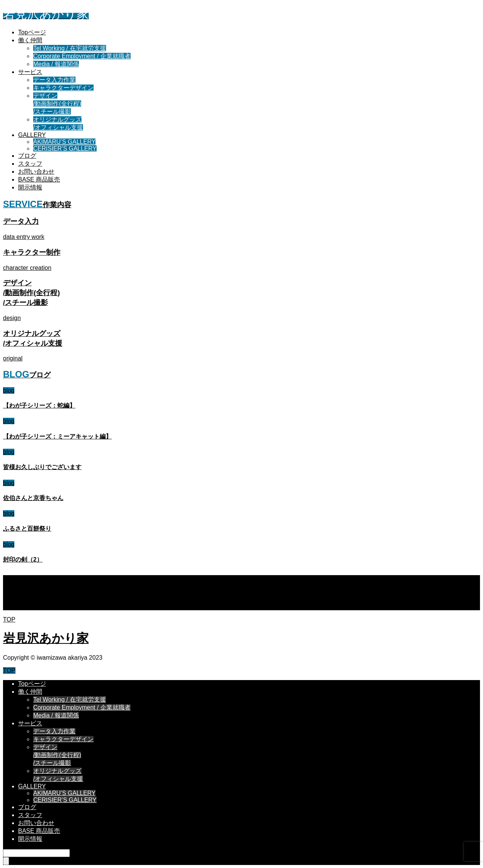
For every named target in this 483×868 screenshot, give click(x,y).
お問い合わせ (36, 172)
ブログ (27, 156)
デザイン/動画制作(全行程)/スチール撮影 (57, 104)
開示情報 (30, 187)
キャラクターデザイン (63, 88)
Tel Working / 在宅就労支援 (70, 48)
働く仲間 (30, 40)
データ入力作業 (54, 80)
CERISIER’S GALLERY (65, 149)
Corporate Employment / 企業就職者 (82, 56)
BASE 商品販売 (39, 179)
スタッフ (30, 164)
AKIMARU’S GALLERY (64, 142)
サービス (30, 72)
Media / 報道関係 (56, 64)
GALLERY (32, 135)
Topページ (32, 32)
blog (9, 390)
